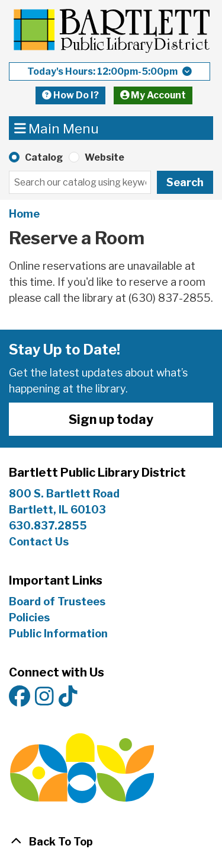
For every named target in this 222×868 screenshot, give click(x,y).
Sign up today (111, 419)
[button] (110, 71)
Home (24, 214)
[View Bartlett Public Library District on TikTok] (68, 697)
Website (104, 157)
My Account (153, 95)
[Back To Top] (111, 842)
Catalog (44, 157)
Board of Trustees (57, 601)
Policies (29, 618)
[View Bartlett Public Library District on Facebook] (20, 697)
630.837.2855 (48, 526)
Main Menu (57, 128)
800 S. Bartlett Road (64, 494)
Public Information (58, 634)
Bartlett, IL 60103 (59, 510)
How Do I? (70, 95)
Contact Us (39, 542)
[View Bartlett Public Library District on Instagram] (44, 697)
